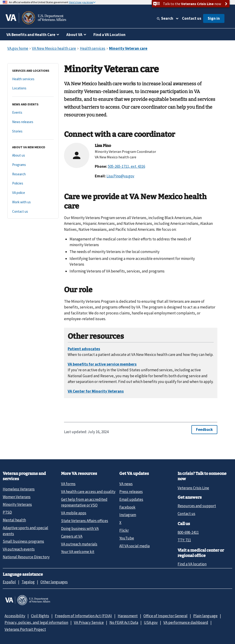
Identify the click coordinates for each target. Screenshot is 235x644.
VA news (126, 484)
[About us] (33, 155)
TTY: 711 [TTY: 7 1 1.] (184, 540)
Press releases (131, 492)
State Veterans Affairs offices (85, 521)
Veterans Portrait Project (25, 629)
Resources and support (197, 506)
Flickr (124, 530)
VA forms (68, 484)
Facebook (127, 507)
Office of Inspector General (165, 616)
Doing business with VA (80, 528)
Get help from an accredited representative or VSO (84, 502)
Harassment (128, 616)
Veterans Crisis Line (193, 488)
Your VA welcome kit (78, 552)
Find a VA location (192, 564)
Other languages (54, 582)
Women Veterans (17, 497)
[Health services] (33, 79)
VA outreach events (19, 549)
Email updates (131, 499)
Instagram (128, 515)
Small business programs (23, 541)
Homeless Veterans (19, 489)
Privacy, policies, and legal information (36, 622)
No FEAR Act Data (124, 622)
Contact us (192, 18)
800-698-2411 (188, 532)
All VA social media (134, 546)
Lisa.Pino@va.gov (120, 176)
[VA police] (33, 193)
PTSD (7, 512)
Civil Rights (40, 616)
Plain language (205, 616)
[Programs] (33, 165)
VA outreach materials (79, 544)
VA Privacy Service (89, 622)
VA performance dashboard (186, 622)
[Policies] (33, 183)
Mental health (14, 520)
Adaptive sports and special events (25, 531)
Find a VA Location (109, 35)
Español (9, 582)
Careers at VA (72, 536)
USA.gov (151, 622)
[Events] (33, 113)
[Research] (33, 174)
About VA (74, 35)
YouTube (127, 538)
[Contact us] (33, 212)
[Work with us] (33, 202)
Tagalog (28, 582)
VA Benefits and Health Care (31, 35)
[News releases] (33, 122)
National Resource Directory (26, 557)
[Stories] (33, 131)
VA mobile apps (74, 513)
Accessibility (15, 616)
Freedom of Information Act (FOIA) (83, 616)
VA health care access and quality (88, 492)
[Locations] (33, 88)
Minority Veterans (17, 504)
